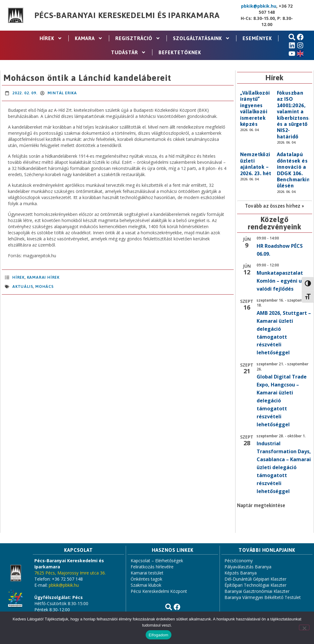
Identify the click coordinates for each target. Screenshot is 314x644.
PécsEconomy (239, 561)
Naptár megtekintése (261, 505)
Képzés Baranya (241, 573)
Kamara (89, 38)
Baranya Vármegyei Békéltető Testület (263, 597)
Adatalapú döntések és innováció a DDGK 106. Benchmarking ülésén (295, 170)
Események (257, 38)
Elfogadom (159, 635)
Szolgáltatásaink (201, 38)
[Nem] (304, 627)
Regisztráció (138, 38)
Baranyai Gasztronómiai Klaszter (257, 591)
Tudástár (128, 52)
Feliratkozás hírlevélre (152, 567)
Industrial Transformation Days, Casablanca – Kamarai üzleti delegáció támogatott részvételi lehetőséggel (284, 467)
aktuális (23, 286)
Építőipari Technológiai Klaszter (255, 585)
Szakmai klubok (146, 585)
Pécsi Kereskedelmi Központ (159, 591)
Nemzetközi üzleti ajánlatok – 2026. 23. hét (256, 164)
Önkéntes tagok (146, 579)
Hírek (51, 38)
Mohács (44, 286)
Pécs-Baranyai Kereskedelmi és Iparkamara (127, 15)
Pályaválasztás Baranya (248, 567)
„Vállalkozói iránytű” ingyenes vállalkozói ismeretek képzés (255, 108)
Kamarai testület (147, 573)
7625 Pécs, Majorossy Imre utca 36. (70, 573)
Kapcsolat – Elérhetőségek (157, 561)
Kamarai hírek (43, 277)
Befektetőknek (180, 52)
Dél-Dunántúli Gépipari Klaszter (255, 579)
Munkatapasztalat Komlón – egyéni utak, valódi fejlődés (284, 281)
